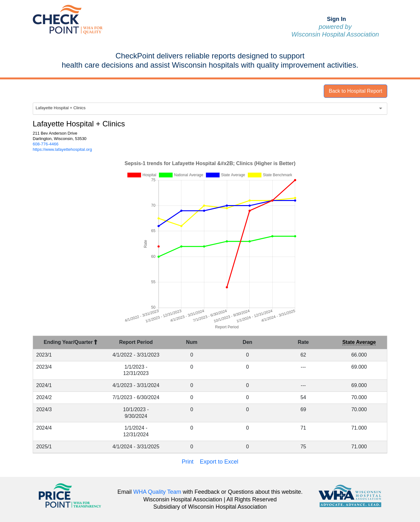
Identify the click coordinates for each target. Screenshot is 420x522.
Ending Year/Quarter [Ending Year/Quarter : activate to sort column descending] (71, 342)
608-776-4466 (46, 144)
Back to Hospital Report (356, 91)
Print (188, 462)
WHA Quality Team (157, 492)
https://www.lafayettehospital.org (62, 149)
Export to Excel (219, 462)
